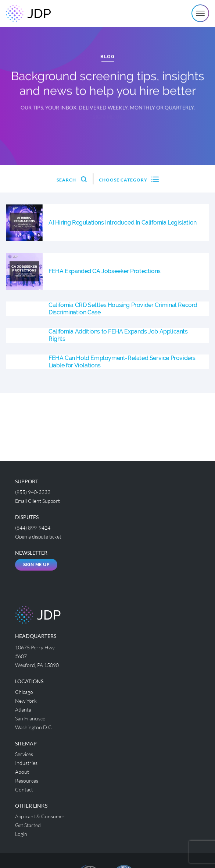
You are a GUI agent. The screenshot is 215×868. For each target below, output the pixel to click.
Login (21, 834)
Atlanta (23, 710)
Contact (24, 789)
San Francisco (30, 718)
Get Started (28, 825)
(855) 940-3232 (33, 492)
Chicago (24, 692)
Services (24, 754)
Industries (26, 763)
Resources (27, 781)
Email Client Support (37, 501)
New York (26, 701)
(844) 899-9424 (33, 528)
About (22, 772)
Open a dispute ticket (38, 537)
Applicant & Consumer (40, 816)
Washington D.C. (34, 727)
